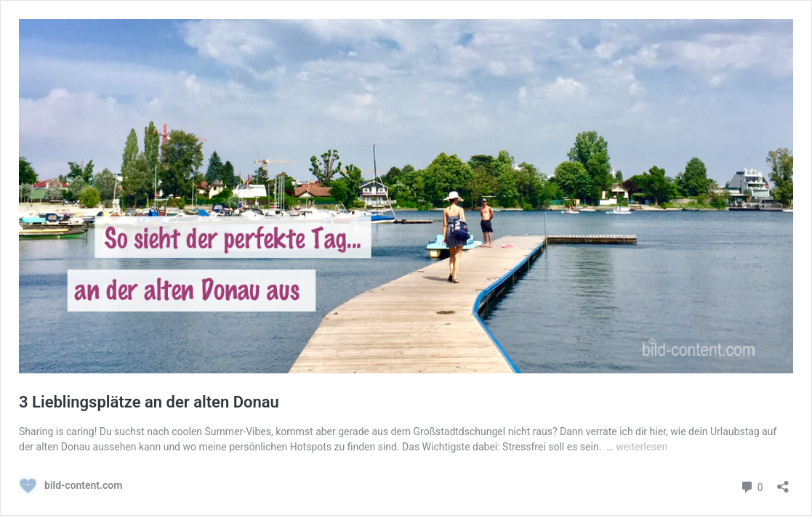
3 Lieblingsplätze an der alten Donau (149, 402)
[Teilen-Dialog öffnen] (783, 482)
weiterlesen (642, 447)
